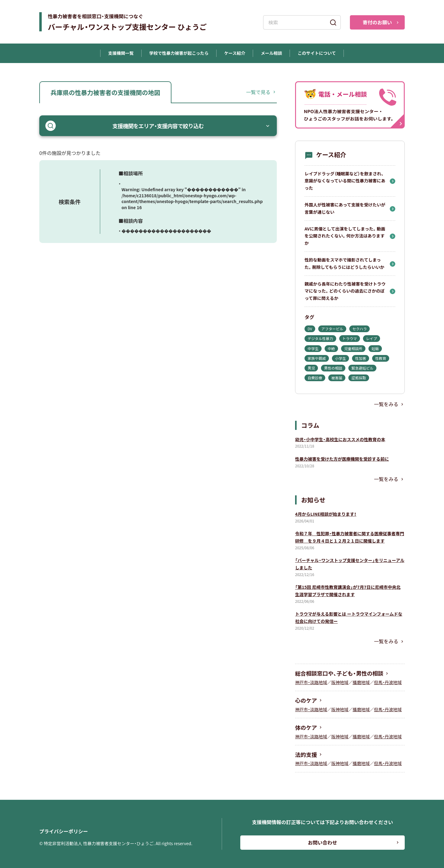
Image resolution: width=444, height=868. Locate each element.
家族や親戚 (317, 358)
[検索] (333, 22)
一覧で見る (258, 92)
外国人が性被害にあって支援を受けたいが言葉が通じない (345, 208)
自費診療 (315, 378)
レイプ (372, 338)
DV (310, 329)
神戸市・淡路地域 (311, 682)
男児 (311, 368)
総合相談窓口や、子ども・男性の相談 (339, 673)
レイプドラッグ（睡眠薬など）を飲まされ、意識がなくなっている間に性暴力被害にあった (345, 181)
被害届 (337, 378)
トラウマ (350, 338)
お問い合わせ (322, 842)
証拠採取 (359, 378)
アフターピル (332, 329)
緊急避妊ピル (362, 368)
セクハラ (359, 329)
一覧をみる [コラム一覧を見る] (386, 479)
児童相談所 (353, 348)
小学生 (340, 358)
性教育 (381, 358)
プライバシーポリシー (64, 831)
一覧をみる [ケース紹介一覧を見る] (386, 404)
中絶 (331, 348)
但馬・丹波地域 (388, 682)
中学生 (313, 348)
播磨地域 (361, 682)
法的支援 (306, 754)
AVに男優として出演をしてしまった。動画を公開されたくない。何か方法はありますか (345, 236)
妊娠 (375, 348)
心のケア (306, 700)
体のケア (306, 727)
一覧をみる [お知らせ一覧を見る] (386, 641)
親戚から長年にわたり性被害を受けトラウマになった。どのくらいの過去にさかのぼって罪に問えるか (345, 291)
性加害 (361, 358)
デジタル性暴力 (320, 338)
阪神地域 (340, 682)
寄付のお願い (377, 22)
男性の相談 (333, 368)
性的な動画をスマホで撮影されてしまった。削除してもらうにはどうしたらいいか (344, 263)
